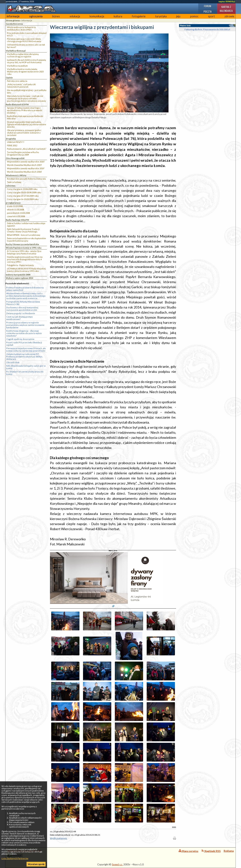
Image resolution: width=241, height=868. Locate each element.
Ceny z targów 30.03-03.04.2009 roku (24, 192)
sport (211, 16)
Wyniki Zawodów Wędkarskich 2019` (24, 165)
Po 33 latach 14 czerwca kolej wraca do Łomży (25, 373)
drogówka (11, 139)
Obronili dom (13, 362)
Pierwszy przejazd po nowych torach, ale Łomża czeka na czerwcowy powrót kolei (26, 349)
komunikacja (97, 16)
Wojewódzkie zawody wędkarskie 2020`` (26, 162)
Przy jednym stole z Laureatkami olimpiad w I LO (27, 34)
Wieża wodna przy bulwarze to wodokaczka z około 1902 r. (21, 28)
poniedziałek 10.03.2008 (18, 213)
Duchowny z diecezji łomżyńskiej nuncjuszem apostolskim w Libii (22, 309)
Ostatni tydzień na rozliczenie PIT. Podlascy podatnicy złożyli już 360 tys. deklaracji (24, 357)
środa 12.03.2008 (15, 206)
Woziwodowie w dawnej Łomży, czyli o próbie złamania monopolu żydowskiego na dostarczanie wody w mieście (26, 296)
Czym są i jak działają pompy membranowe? (19, 318)
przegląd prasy (13, 203)
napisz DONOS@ (227, 2)
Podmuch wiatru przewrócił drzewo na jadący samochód (25, 289)
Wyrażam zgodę (36, 864)
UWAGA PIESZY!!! (16, 142)
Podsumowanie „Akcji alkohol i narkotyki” (27, 149)
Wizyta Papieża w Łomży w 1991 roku (24, 248)
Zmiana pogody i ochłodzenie (21, 313)
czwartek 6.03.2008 (16, 216)
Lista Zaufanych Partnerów (15, 858)
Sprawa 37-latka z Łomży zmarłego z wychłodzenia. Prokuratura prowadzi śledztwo (25, 110)
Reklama (229, 851)
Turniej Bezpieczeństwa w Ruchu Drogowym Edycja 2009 (23, 153)
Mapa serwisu (188, 851)
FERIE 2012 (12, 145)
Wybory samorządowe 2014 (19, 278)
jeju (178, 16)
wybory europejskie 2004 (18, 275)
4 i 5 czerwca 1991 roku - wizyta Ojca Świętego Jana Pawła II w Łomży (24, 252)
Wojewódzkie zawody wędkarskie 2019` (26, 168)
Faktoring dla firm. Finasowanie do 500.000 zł (207, 29)
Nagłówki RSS (211, 851)
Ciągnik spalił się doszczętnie (20, 339)
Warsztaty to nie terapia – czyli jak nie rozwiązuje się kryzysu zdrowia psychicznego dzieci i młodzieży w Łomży (26, 98)
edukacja (75, 16)
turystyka (161, 16)
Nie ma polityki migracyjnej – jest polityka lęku (27, 91)
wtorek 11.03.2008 (15, 210)
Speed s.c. (117, 864)
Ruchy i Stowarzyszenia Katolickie (22, 244)
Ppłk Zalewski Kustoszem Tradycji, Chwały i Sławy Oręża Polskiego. (23, 230)
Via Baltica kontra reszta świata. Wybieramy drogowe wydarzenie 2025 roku (25, 72)
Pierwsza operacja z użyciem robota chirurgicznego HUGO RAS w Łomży (24, 40)
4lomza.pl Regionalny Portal (24, 853)
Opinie (9, 78)
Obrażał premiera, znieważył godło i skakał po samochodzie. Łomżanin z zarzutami (24, 133)
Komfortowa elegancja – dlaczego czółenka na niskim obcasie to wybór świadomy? (24, 333)
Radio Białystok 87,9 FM (17, 104)
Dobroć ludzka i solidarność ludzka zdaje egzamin (26, 224)
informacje (13, 16)
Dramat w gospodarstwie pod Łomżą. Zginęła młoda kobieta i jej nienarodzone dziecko (27, 124)
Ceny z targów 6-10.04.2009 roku (22, 189)
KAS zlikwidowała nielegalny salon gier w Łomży (26, 367)
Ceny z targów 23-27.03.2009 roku (23, 196)
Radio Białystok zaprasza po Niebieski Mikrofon (25, 117)
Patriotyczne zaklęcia (17, 81)
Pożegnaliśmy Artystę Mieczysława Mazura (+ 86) (23, 303)
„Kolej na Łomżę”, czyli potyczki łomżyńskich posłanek (21, 86)
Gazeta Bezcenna (14, 24)
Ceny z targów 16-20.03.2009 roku (23, 199)
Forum (207, 6)
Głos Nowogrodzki (15, 158)
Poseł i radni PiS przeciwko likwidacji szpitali (24, 344)
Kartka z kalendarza (226, 9)
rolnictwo (11, 186)
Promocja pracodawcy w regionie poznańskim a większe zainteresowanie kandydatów (25, 325)
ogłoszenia (36, 16)
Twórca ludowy (14, 182)
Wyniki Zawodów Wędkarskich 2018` (24, 172)
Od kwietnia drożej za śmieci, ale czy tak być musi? (26, 46)
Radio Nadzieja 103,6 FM (17, 220)
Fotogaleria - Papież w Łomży (20, 265)
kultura (118, 16)
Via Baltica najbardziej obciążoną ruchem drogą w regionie (23, 55)
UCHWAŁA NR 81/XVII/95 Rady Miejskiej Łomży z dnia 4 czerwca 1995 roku (26, 270)
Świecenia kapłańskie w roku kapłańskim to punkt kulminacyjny (26, 240)
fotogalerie (139, 16)
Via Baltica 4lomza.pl (16, 51)
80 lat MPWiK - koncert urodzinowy (24, 235)
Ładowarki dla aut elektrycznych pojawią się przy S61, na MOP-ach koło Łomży (26, 61)
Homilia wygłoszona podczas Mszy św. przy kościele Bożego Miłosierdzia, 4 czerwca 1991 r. (25, 259)
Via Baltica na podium (17, 66)
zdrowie (229, 16)
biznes (56, 16)
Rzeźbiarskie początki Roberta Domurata (26, 179)
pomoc (194, 16)
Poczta (208, 11)
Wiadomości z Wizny (16, 175)
